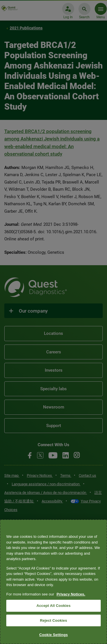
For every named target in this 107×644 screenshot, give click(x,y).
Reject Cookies (53, 620)
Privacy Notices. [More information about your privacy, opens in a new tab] (71, 594)
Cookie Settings (53, 635)
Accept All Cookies (54, 606)
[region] (53, 582)
